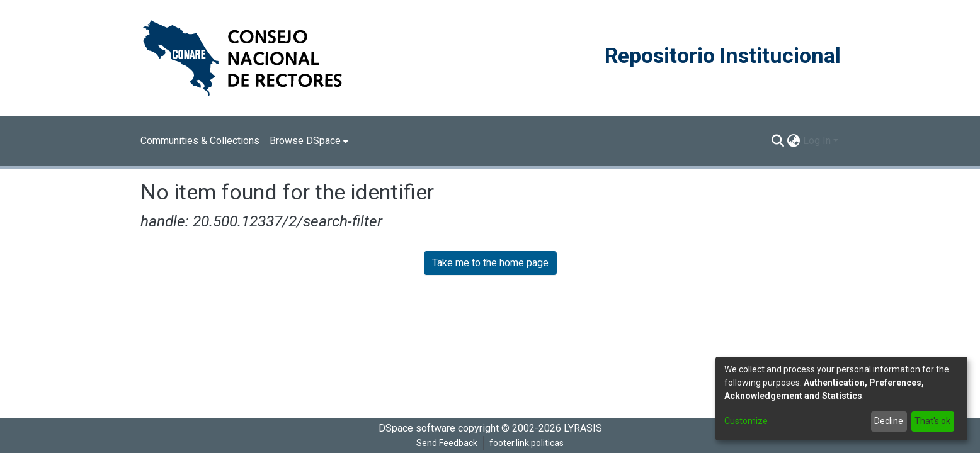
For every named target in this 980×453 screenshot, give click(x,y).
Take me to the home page (490, 263)
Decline (889, 421)
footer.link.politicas (527, 443)
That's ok (932, 421)
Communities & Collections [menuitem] (200, 141)
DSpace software (417, 428)
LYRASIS (583, 428)
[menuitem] (309, 141)
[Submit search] (778, 141)
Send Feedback (447, 443)
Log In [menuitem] (817, 141)
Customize (746, 421)
